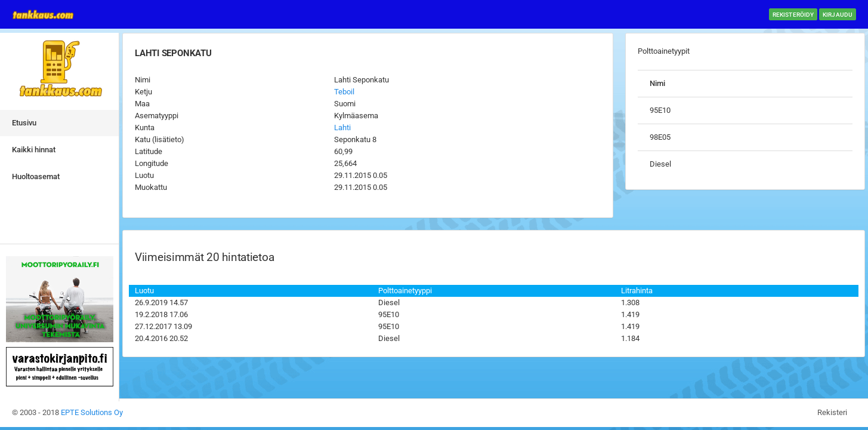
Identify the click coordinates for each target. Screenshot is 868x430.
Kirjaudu (838, 15)
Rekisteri (832, 412)
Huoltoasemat (36, 176)
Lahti (342, 128)
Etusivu (24, 123)
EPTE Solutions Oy (92, 412)
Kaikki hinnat (34, 150)
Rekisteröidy (793, 15)
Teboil (344, 92)
